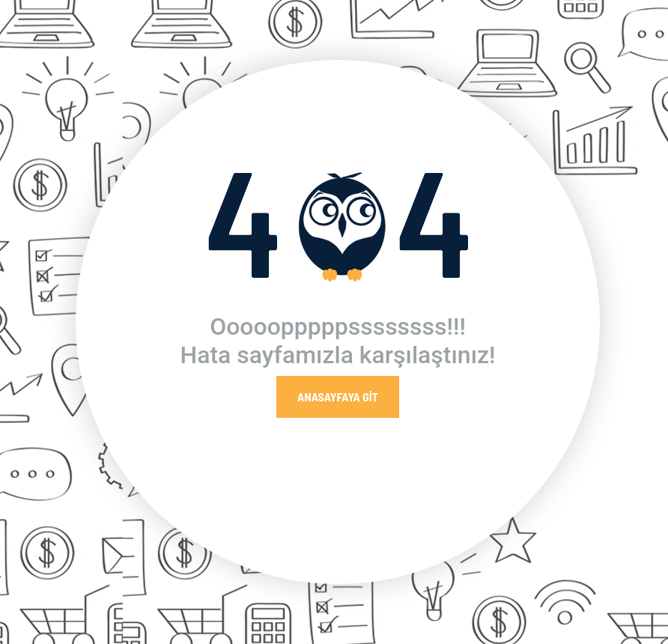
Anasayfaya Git (338, 397)
